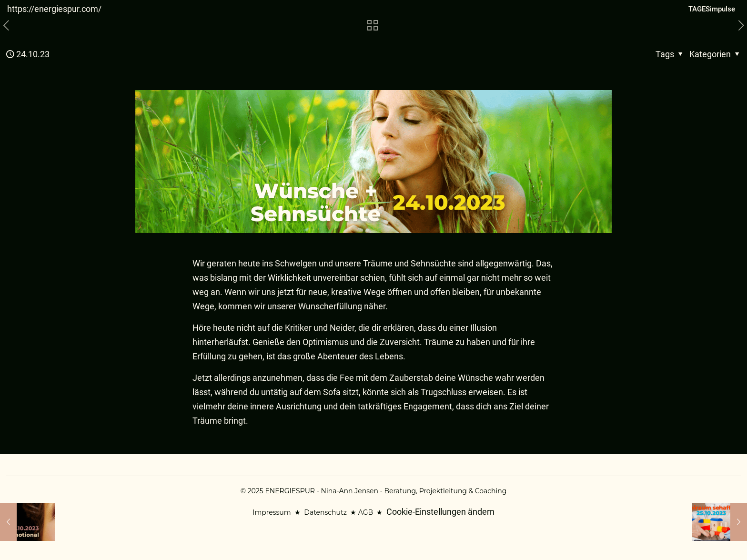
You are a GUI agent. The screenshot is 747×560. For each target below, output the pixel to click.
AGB (366, 512)
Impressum (272, 512)
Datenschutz (325, 512)
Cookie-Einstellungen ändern (440, 512)
